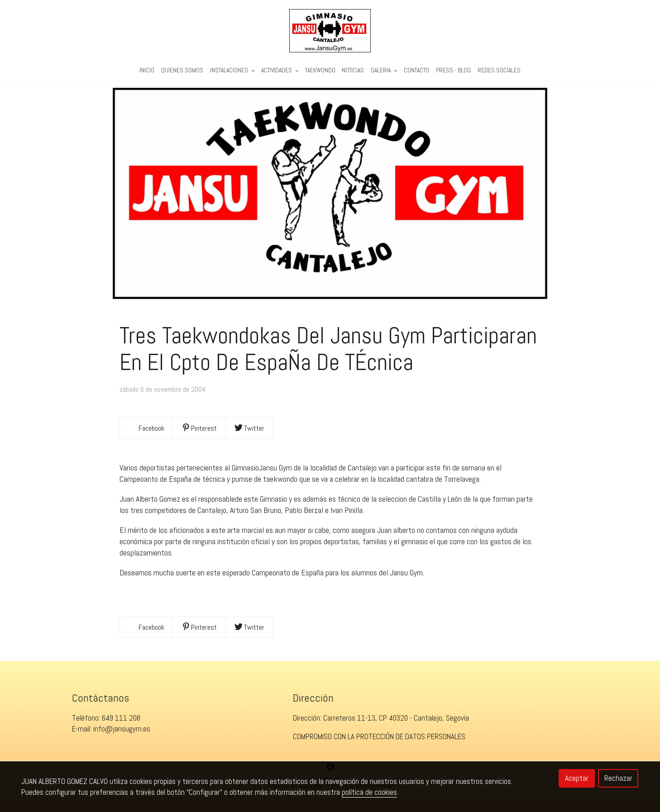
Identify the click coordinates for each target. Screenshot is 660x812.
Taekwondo (320, 71)
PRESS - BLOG (453, 71)
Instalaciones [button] (232, 71)
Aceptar (577, 778)
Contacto (416, 71)
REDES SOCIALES (499, 71)
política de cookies (369, 792)
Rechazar (618, 778)
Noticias (353, 71)
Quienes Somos (182, 71)
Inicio (147, 71)
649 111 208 (121, 724)
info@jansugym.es (122, 735)
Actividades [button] (280, 71)
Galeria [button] (384, 71)
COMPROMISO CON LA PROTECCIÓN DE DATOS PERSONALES (379, 742)
